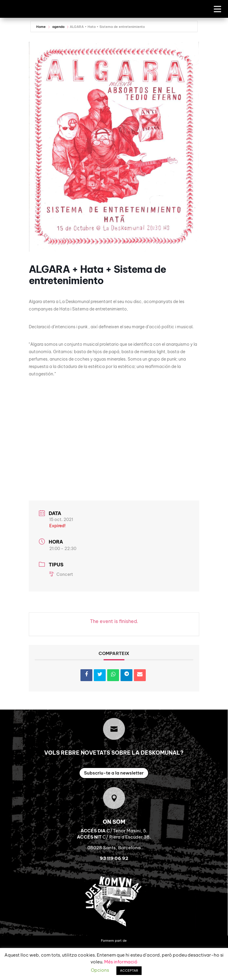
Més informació (121, 962)
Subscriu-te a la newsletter (114, 781)
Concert (61, 583)
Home (41, 35)
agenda (58, 35)
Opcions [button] (100, 970)
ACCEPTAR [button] (129, 971)
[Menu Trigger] (217, 9)
